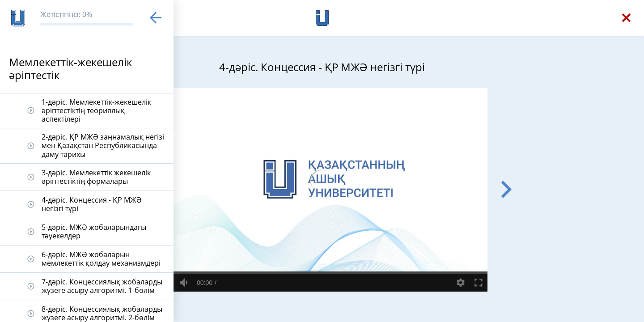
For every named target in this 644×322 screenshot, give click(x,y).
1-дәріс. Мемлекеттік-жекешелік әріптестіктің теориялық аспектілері (96, 110)
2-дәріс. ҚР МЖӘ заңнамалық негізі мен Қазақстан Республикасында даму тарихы (103, 145)
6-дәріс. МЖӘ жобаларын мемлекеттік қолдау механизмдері (101, 259)
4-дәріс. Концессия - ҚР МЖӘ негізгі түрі (92, 204)
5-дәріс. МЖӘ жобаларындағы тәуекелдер (94, 231)
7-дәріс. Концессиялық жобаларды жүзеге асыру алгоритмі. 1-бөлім (102, 286)
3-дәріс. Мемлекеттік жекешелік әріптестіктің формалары (96, 177)
